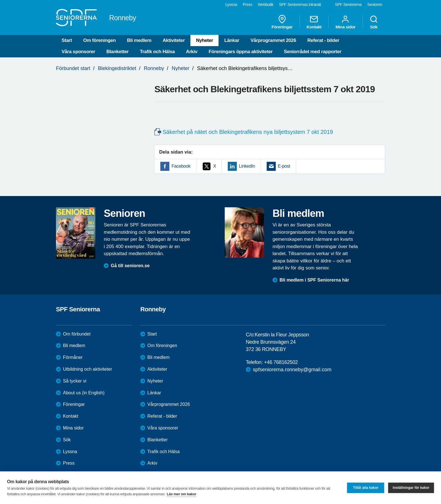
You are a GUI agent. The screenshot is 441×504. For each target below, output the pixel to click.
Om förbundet (77, 334)
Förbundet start (73, 68)
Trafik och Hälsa (157, 52)
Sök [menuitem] (374, 22)
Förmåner (73, 357)
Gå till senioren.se (130, 266)
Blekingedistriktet (117, 68)
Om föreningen (100, 40)
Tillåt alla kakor (366, 488)
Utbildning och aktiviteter (87, 369)
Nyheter (205, 40)
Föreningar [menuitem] (282, 22)
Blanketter (117, 52)
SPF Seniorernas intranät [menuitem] (300, 4)
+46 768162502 (281, 362)
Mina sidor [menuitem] (346, 22)
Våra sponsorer (78, 52)
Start (67, 40)
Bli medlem (139, 40)
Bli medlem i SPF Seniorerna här (314, 280)
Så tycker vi (75, 381)
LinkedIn (247, 166)
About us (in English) (84, 393)
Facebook (181, 166)
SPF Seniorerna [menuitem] (348, 4)
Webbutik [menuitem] (266, 4)
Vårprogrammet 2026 (273, 40)
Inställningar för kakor (411, 488)
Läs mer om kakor (182, 494)
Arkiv (192, 52)
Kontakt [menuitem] (314, 22)
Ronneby (154, 68)
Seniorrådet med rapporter (312, 52)
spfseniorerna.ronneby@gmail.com (292, 370)
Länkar (232, 40)
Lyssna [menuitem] (231, 4)
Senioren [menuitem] (375, 4)
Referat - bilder (323, 40)
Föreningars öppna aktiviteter (241, 52)
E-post (284, 166)
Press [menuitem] (247, 4)
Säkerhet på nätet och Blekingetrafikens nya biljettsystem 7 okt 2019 (248, 132)
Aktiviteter (174, 40)
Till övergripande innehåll (0, 0)
